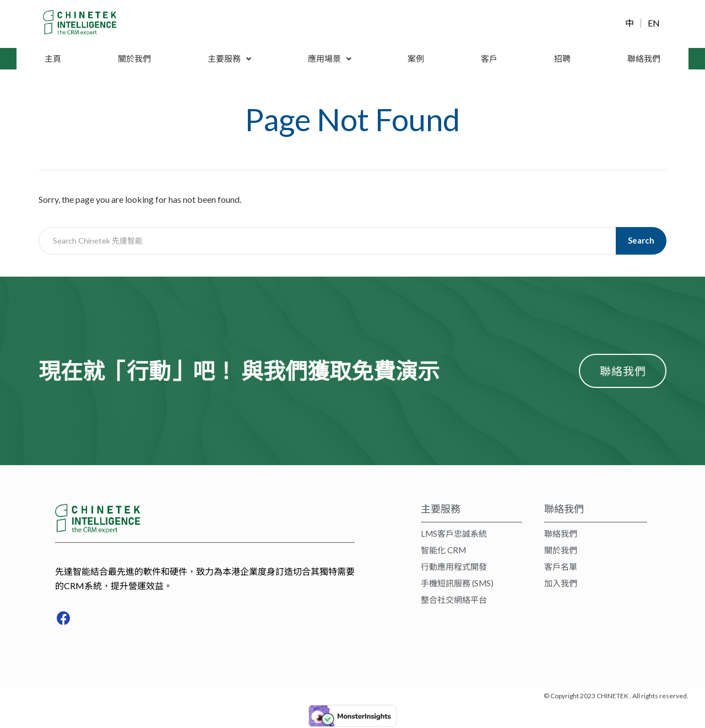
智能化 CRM (443, 552)
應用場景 (330, 59)
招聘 (562, 59)
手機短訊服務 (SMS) (457, 585)
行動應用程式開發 (454, 568)
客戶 (490, 59)
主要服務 (229, 59)
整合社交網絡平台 (454, 601)
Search (642, 241)
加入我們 (561, 585)
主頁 (53, 59)
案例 (417, 59)
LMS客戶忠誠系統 (454, 535)
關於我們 (134, 59)
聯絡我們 (643, 59)
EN (654, 23)
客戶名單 (561, 568)
